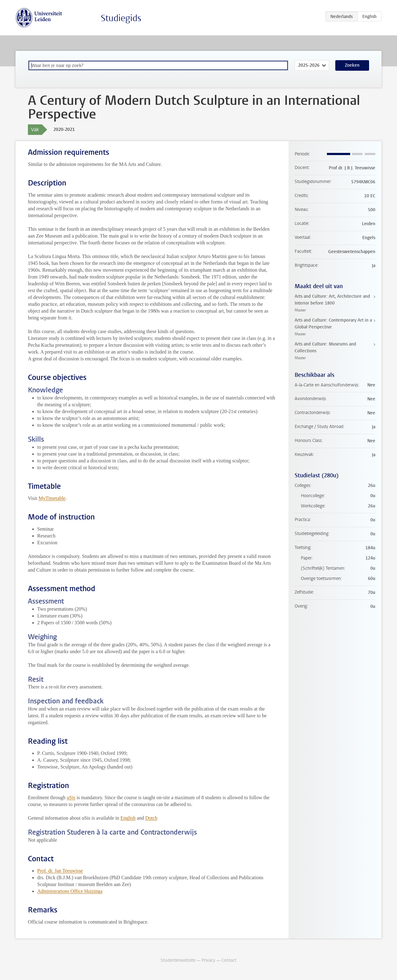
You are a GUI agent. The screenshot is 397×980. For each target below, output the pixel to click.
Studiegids (121, 18)
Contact (229, 960)
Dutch (151, 818)
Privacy (208, 960)
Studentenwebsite (178, 960)
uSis (71, 797)
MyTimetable (52, 498)
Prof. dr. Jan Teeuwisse (60, 871)
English (128, 818)
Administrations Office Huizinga (70, 891)
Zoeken (352, 65)
